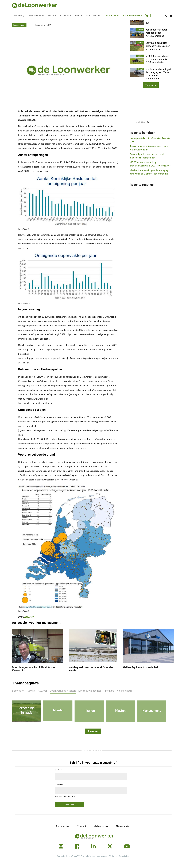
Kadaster (29, 617)
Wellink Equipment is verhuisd (140, 667)
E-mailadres (60, 784)
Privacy (84, 856)
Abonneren (62, 826)
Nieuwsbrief (123, 826)
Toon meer (151, 85)
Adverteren (101, 826)
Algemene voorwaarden (98, 856)
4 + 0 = (58, 770)
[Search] (166, 16)
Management (19, 25)
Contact (81, 826)
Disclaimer (113, 856)
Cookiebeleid (124, 856)
